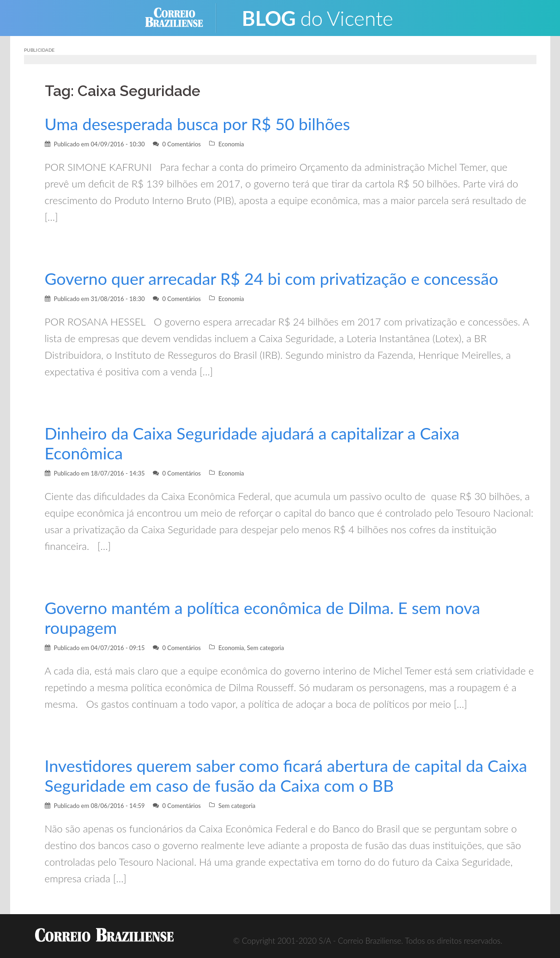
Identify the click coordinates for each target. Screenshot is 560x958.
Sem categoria (265, 648)
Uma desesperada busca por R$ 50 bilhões (198, 124)
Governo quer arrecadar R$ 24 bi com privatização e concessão (272, 279)
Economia (231, 144)
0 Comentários (181, 144)
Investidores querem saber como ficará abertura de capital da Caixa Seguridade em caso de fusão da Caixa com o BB (286, 776)
